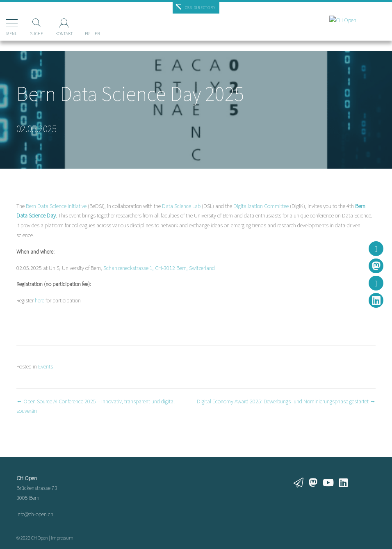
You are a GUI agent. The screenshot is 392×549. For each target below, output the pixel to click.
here (40, 300)
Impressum (62, 538)
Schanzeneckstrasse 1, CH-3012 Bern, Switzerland (159, 268)
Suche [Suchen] (36, 34)
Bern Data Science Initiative (56, 206)
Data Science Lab (181, 206)
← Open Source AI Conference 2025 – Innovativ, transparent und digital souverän (96, 406)
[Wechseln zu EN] (97, 20)
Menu (12, 34)
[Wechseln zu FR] (87, 20)
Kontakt (64, 34)
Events (46, 366)
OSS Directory (200, 8)
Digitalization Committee (261, 206)
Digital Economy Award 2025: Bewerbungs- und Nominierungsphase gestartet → (286, 401)
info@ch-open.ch (35, 514)
